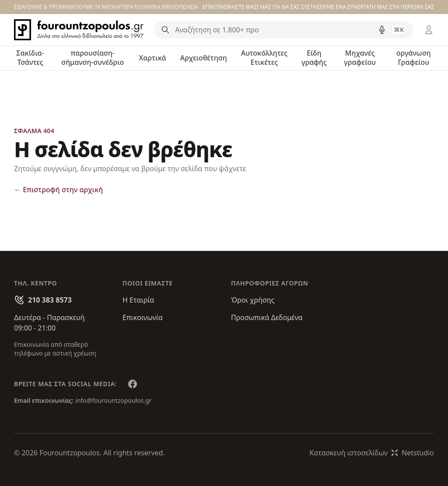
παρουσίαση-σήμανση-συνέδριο (93, 58)
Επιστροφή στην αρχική (58, 190)
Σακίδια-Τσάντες (30, 58)
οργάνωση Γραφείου (414, 58)
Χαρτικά (153, 58)
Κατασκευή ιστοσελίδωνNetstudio (372, 453)
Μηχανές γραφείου (360, 58)
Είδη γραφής (314, 58)
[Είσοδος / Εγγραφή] (429, 30)
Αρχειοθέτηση (204, 58)
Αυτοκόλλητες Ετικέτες (264, 58)
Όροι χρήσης (253, 300)
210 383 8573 (50, 300)
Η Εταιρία (138, 300)
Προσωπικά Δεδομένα (267, 317)
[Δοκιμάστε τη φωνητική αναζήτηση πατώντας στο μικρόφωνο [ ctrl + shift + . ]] (382, 30)
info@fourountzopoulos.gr (113, 400)
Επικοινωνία (143, 317)
